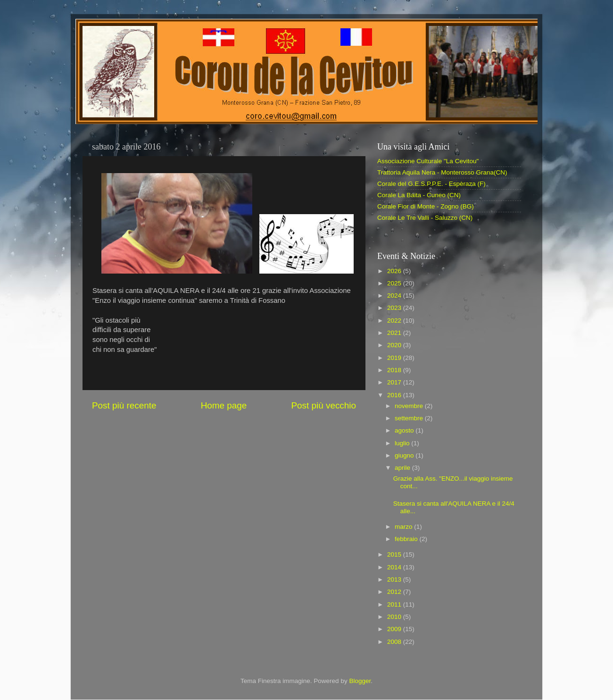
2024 (395, 296)
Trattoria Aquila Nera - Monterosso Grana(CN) (442, 172)
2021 (395, 333)
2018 (395, 370)
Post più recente (124, 405)
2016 (395, 395)
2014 (395, 567)
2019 (395, 358)
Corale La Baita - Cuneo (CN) (419, 195)
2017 (395, 382)
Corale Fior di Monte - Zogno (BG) (426, 206)
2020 (395, 345)
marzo (404, 527)
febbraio (407, 539)
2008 (395, 642)
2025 (395, 283)
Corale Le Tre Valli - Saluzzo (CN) (425, 218)
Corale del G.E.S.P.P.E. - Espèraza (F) (431, 184)
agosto (405, 430)
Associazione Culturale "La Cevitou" (428, 161)
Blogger (360, 681)
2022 (395, 321)
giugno (405, 455)
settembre (410, 418)
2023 (395, 308)
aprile (403, 468)
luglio (403, 443)
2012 (395, 592)
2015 (395, 554)
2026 (395, 271)
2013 (395, 579)
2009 (395, 629)
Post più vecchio (323, 405)
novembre (410, 406)
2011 (395, 604)
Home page (224, 405)
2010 (395, 617)
